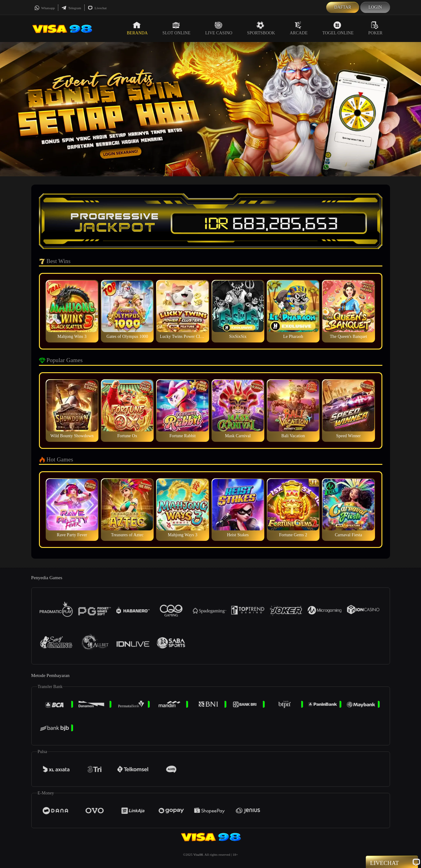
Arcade (299, 28)
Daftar (343, 7)
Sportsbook (261, 28)
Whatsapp (45, 8)
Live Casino (219, 28)
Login (375, 7)
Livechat (97, 8)
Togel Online (338, 28)
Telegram (71, 8)
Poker (375, 28)
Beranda (137, 28)
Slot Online (176, 28)
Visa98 (198, 855)
